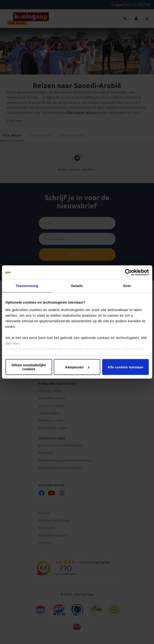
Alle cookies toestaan (125, 367)
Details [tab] (77, 286)
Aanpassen (77, 367)
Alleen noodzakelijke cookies (29, 367)
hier (16, 343)
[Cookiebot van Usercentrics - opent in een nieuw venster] (128, 272)
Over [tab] (127, 286)
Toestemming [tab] (27, 286)
